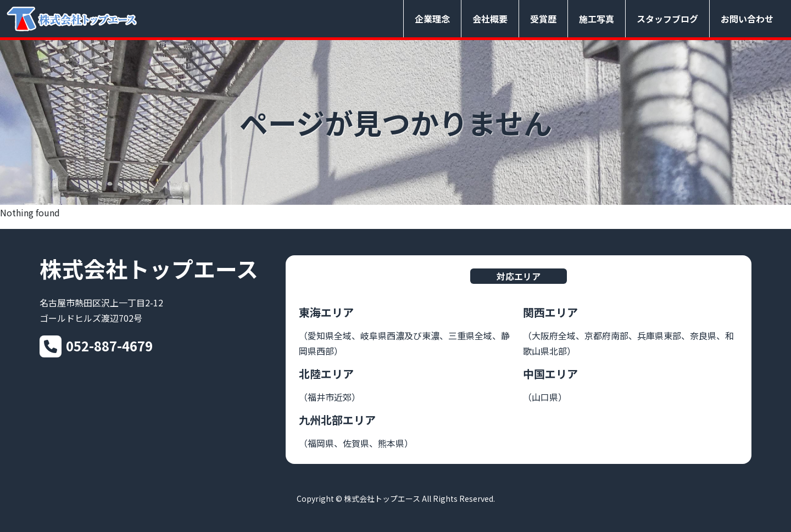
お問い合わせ (747, 19)
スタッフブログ (667, 19)
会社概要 (490, 19)
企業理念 (432, 19)
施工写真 (597, 19)
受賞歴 (543, 19)
